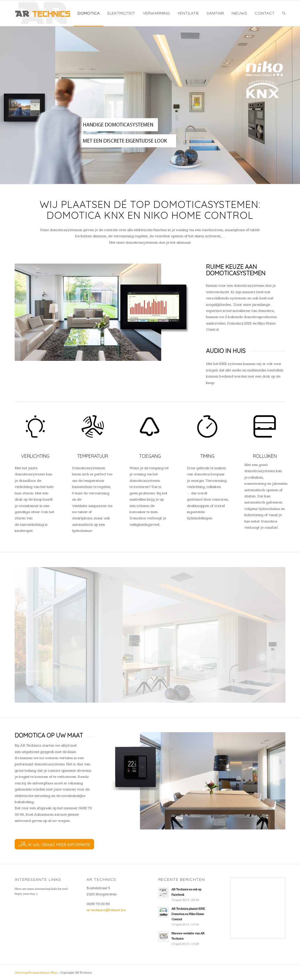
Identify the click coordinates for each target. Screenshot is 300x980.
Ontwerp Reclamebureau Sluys (36, 973)
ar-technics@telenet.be (106, 910)
